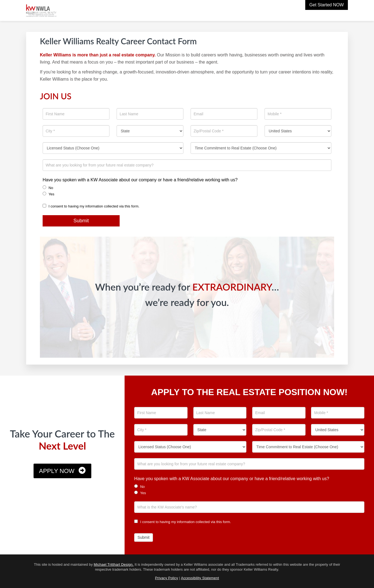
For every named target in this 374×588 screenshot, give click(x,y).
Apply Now (57, 471)
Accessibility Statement (200, 578)
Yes (49, 194)
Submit (81, 221)
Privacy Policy (167, 578)
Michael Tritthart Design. (114, 564)
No (48, 188)
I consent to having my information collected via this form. (91, 206)
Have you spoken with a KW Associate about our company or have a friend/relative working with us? (140, 180)
